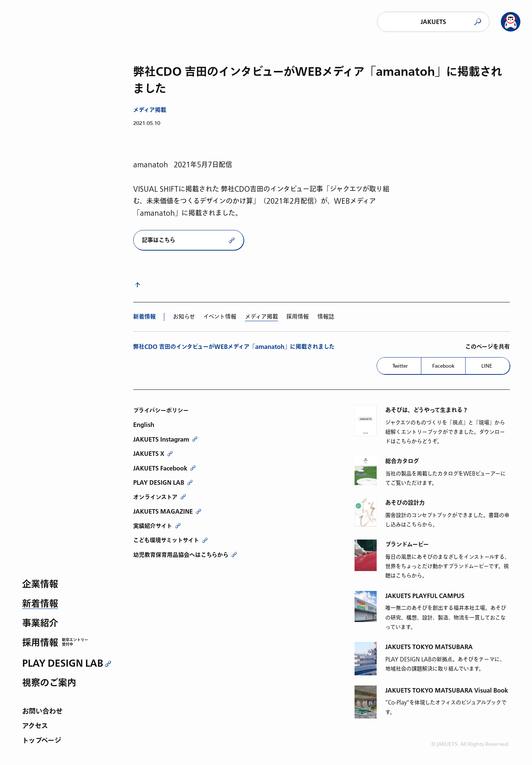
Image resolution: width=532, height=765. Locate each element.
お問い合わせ (42, 712)
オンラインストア (155, 497)
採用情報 (40, 643)
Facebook (443, 366)
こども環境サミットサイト (166, 540)
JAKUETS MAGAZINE (163, 511)
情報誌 (326, 317)
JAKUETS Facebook (160, 468)
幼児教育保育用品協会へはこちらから (181, 555)
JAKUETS (433, 22)
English (144, 425)
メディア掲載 (150, 110)
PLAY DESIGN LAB (63, 663)
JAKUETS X (149, 454)
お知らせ (184, 317)
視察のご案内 (49, 683)
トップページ (42, 741)
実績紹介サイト (153, 526)
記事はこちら (159, 240)
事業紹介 (40, 624)
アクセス (35, 727)
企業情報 (40, 585)
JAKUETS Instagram (161, 439)
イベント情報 (220, 317)
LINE (487, 366)
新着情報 (40, 604)
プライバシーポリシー (161, 410)
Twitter (400, 366)
